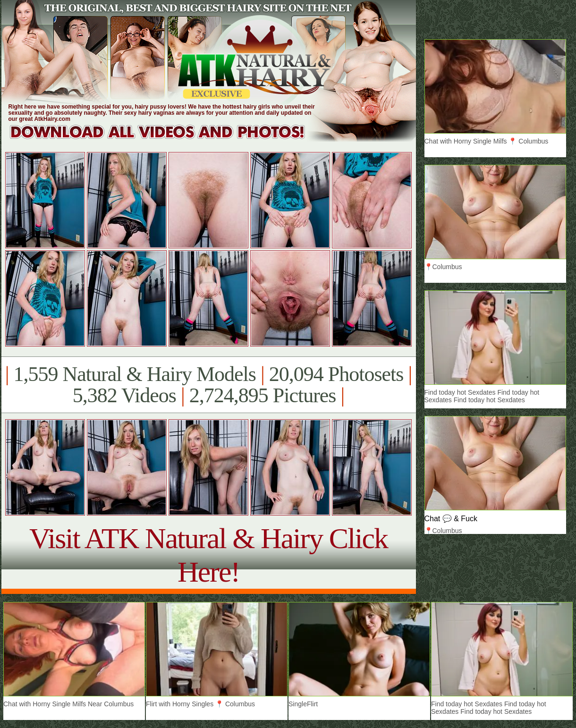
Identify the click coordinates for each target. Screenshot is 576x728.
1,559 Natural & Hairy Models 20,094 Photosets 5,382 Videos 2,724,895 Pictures (208, 385)
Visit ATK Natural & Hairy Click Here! (208, 555)
